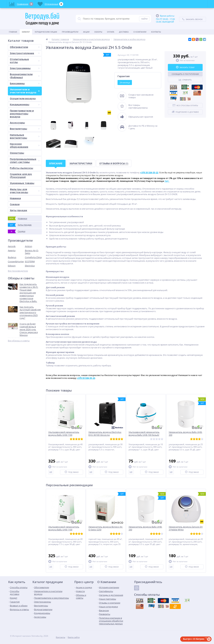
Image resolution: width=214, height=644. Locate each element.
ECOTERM (30, 261)
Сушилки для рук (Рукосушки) (21, 176)
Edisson (12, 266)
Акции (86, 32)
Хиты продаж (18, 210)
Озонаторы (17, 153)
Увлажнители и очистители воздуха (25, 91)
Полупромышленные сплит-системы (25, 161)
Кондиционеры (25, 104)
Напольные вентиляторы (25, 136)
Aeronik (12, 246)
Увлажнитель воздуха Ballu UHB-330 (185, 434)
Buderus (12, 257)
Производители (70, 32)
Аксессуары (17, 123)
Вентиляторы (25, 129)
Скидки (15, 204)
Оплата (111, 32)
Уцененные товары (22, 183)
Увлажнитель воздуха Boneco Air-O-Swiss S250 (106, 528)
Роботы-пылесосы (21, 168)
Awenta (12, 250)
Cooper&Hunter (16, 261)
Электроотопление (25, 53)
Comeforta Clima (33, 257)
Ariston (29, 246)
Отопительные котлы (25, 61)
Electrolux (30, 266)
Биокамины (25, 83)
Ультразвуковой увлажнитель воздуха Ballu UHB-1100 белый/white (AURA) (64, 435)
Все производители (18, 271)
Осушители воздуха (23, 98)
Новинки (15, 198)
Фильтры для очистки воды (25, 191)
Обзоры (98, 32)
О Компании (140, 32)
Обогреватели (25, 47)
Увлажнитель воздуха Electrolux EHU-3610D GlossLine (105, 434)
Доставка (124, 32)
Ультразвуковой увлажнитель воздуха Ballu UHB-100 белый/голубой (144, 435)
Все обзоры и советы (19, 341)
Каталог (26, 32)
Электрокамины (25, 68)
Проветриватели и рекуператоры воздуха (22, 114)
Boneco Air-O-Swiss (32, 252)
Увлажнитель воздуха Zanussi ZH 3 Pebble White (186, 528)
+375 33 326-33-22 (86, 378)
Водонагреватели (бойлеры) (25, 76)
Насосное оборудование (25, 145)
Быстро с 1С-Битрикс (194, 639)
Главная (13, 32)
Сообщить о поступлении (185, 74)
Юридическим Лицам (46, 32)
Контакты (156, 32)
